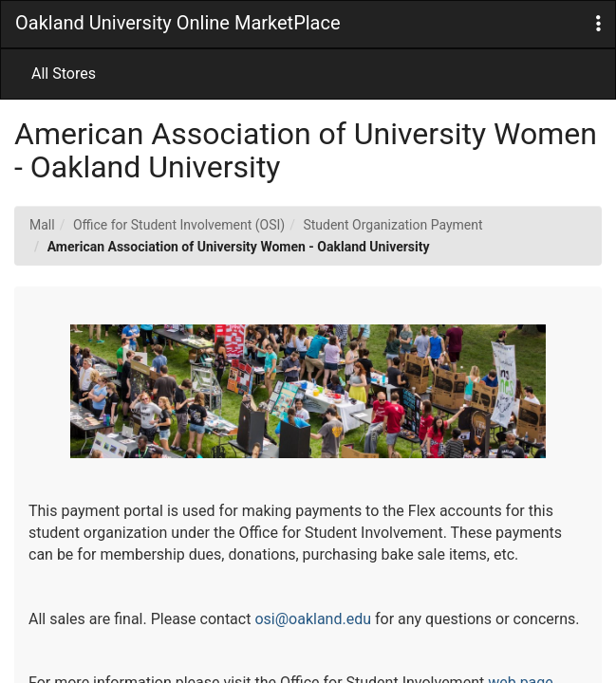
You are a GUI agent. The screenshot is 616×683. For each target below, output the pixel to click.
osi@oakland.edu (313, 619)
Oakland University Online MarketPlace (178, 23)
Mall (42, 225)
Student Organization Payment (392, 225)
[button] (598, 24)
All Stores (64, 74)
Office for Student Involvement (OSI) (179, 225)
